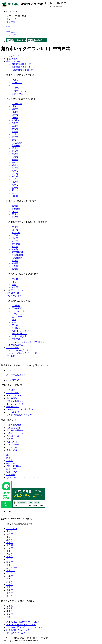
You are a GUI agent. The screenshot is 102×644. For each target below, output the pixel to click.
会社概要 (11, 356)
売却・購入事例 (14, 61)
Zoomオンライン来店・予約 (20, 409)
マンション (17, 83)
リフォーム (17, 314)
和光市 (15, 182)
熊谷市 (15, 154)
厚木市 (15, 247)
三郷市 (15, 132)
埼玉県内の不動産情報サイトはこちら (24, 622)
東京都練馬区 (18, 255)
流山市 (15, 241)
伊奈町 (15, 129)
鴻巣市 (15, 165)
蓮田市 (15, 126)
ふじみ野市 (17, 143)
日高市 (15, 238)
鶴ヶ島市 (16, 244)
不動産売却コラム (15, 345)
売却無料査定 (13, 407)
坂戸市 (15, 230)
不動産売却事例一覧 (21, 64)
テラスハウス (18, 94)
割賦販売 (16, 328)
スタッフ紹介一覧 (20, 350)
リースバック (18, 311)
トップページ (13, 56)
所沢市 (15, 168)
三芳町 (15, 188)
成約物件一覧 (13, 293)
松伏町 (15, 176)
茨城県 (15, 263)
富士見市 (16, 146)
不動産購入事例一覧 (21, 67)
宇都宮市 (16, 209)
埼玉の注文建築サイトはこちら (21, 625)
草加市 (15, 137)
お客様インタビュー (16, 290)
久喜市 (15, 157)
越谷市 (15, 109)
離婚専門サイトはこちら (18, 630)
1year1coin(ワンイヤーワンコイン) (22, 477)
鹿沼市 (15, 214)
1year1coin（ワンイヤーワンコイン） (29, 342)
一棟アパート (18, 88)
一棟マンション (19, 91)
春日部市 (16, 120)
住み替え (16, 279)
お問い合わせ (13, 412)
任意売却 (16, 339)
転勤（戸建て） (19, 334)
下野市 (15, 217)
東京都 (15, 249)
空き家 (15, 287)
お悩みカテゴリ (14, 296)
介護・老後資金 (19, 336)
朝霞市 (15, 160)
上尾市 (15, 115)
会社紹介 (11, 390)
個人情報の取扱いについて (19, 415)
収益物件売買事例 (15, 430)
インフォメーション (16, 404)
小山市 (15, 212)
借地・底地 (17, 317)
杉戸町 (15, 174)
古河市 (15, 227)
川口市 (15, 112)
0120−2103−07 (13, 380)
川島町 (15, 196)
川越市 (15, 106)
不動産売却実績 (14, 425)
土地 (14, 85)
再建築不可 (17, 308)
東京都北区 (17, 258)
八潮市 (15, 179)
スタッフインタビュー (17, 395)
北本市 (15, 151)
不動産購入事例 (14, 428)
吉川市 (15, 134)
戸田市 (15, 118)
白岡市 (15, 123)
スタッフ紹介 (13, 348)
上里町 (15, 235)
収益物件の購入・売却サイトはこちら (24, 627)
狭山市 (15, 193)
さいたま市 (17, 104)
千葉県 (15, 266)
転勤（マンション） (21, 331)
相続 (14, 282)
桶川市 (15, 148)
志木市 (15, 162)
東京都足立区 (18, 252)
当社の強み (12, 59)
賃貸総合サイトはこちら (18, 633)
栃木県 (15, 206)
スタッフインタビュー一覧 (24, 353)
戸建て (15, 80)
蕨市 (14, 140)
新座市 (15, 171)
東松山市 (16, 233)
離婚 (14, 285)
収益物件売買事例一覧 (22, 70)
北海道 (15, 261)
